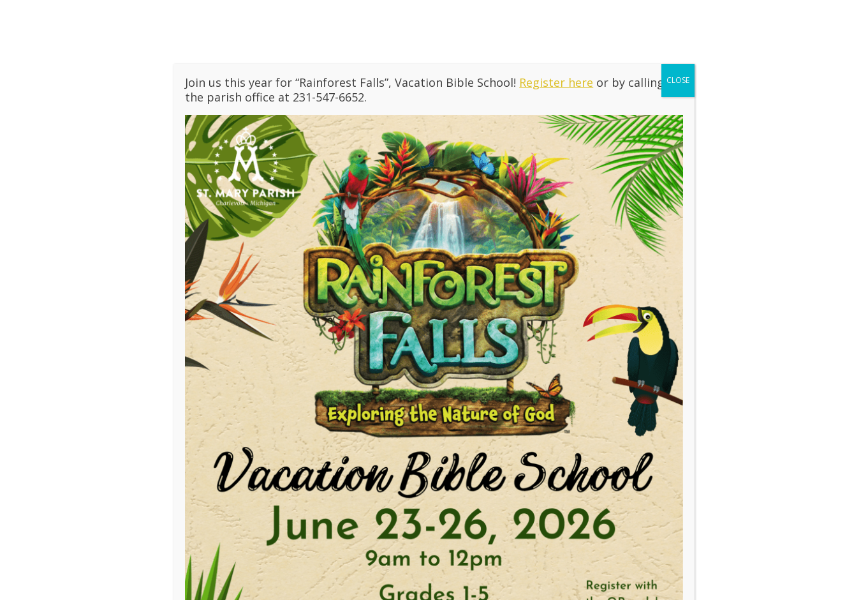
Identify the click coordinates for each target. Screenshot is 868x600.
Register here (556, 82)
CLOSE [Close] (678, 80)
